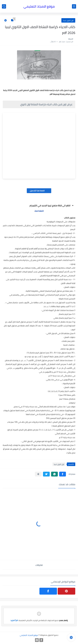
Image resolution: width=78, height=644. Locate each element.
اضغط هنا (39, 211)
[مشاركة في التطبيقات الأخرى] (38, 474)
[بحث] (4, 6)
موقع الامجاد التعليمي (39, 6)
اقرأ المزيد (14, 620)
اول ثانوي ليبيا (68, 20)
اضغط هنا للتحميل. (39, 191)
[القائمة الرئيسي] (74, 6)
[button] (63, 474)
